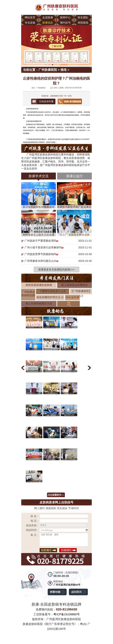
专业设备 (30, 23)
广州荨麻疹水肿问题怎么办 (40, 261)
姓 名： (35, 516)
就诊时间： (33, 530)
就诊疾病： (33, 525)
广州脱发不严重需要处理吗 (40, 241)
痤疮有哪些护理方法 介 (50, 297)
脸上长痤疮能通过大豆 (39, 303)
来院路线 (83, 23)
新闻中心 (65, 17)
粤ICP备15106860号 (66, 614)
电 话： (35, 521)
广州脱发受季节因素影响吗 (40, 254)
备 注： (35, 535)
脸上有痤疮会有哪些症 (74, 285)
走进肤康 (48, 17)
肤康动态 (48, 23)
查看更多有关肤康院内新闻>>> (56, 270)
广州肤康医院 (48, 70)
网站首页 (30, 17)
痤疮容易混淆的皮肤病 (39, 285)
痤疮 (64, 70)
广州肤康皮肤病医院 (33, 139)
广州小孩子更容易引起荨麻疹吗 (43, 247)
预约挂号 (65, 23)
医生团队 (83, 17)
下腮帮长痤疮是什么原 (53, 291)
